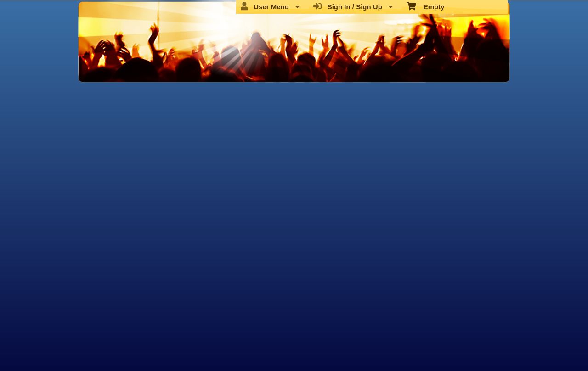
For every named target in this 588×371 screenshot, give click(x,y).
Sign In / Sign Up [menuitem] (353, 6)
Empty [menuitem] (426, 6)
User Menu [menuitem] (270, 6)
